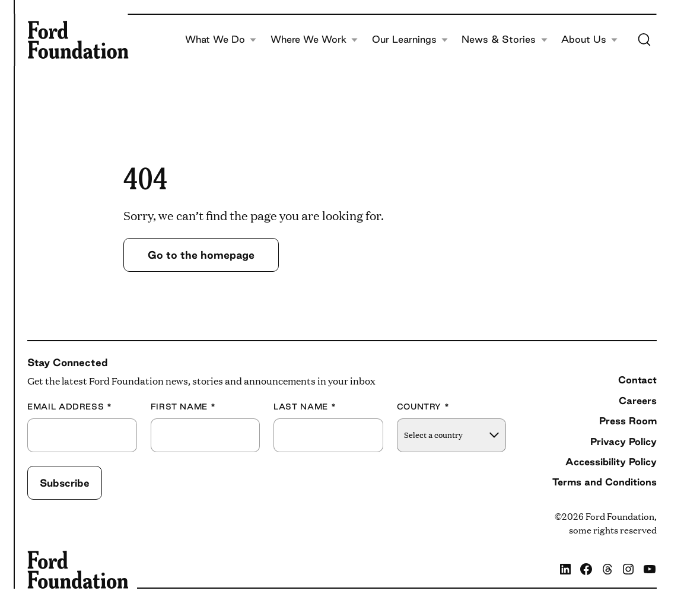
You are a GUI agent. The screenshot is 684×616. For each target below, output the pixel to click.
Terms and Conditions (605, 482)
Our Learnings (410, 39)
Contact (637, 380)
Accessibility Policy (611, 462)
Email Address (70, 407)
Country (423, 407)
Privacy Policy (623, 442)
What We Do (221, 39)
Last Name (305, 407)
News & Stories (505, 39)
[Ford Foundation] (78, 40)
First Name (183, 407)
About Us (590, 39)
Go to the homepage (201, 255)
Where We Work (314, 39)
